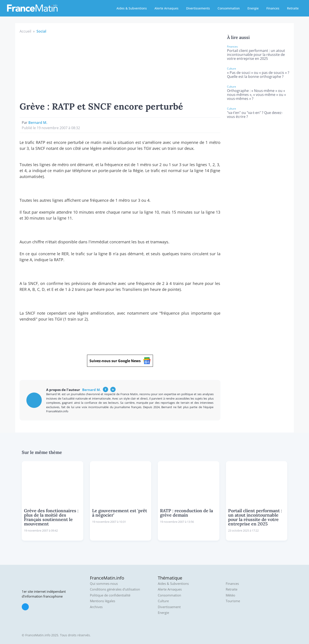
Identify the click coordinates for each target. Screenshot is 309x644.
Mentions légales (103, 601)
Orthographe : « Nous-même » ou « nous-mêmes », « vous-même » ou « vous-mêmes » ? (256, 95)
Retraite (293, 8)
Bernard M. (38, 123)
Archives (96, 607)
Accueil (25, 31)
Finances (273, 8)
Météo (230, 595)
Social (41, 31)
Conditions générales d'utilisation (115, 589)
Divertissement (169, 607)
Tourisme (233, 601)
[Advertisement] (120, 67)
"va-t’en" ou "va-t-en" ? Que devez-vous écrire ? (255, 115)
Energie (253, 8)
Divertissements (198, 8)
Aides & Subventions (132, 8)
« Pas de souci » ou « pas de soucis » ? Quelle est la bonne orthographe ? (258, 75)
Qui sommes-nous (104, 584)
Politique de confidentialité (110, 595)
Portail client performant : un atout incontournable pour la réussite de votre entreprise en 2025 (256, 55)
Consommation (229, 8)
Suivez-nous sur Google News (120, 361)
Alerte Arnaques (166, 8)
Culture (163, 601)
